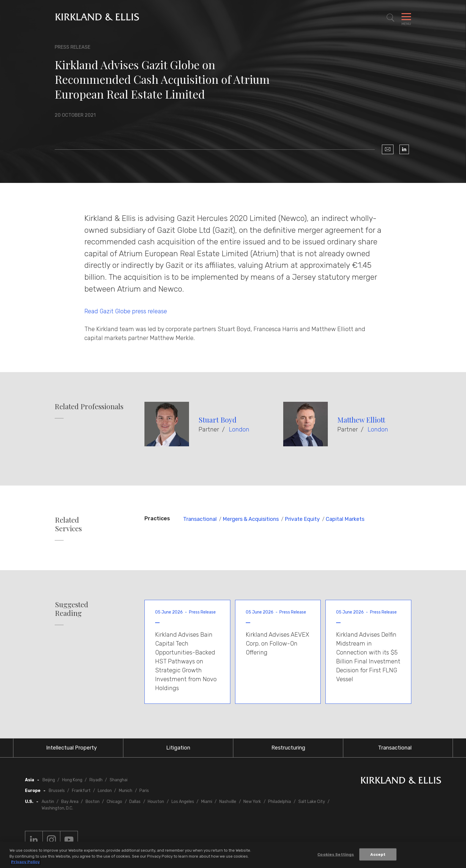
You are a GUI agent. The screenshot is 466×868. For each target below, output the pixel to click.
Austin (48, 802)
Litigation (178, 748)
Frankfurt (81, 791)
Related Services (68, 524)
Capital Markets (345, 519)
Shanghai (119, 780)
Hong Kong (72, 780)
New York (252, 802)
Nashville (228, 802)
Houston (156, 802)
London (239, 429)
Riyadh (96, 780)
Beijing (49, 780)
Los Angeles (183, 802)
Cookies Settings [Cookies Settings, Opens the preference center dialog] (336, 854)
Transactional (200, 519)
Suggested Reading (72, 609)
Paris (144, 791)
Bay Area (70, 802)
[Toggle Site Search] (391, 18)
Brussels (57, 791)
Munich (126, 791)
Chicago (114, 802)
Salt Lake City (312, 802)
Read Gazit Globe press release (126, 311)
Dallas (135, 802)
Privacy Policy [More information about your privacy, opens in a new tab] (25, 862)
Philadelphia (280, 802)
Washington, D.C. (57, 808)
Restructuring (288, 748)
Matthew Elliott (361, 420)
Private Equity (302, 519)
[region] (233, 855)
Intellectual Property (71, 748)
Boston (93, 802)
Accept (378, 854)
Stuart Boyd (218, 420)
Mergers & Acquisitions (251, 519)
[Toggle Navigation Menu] (406, 18)
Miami (207, 802)
